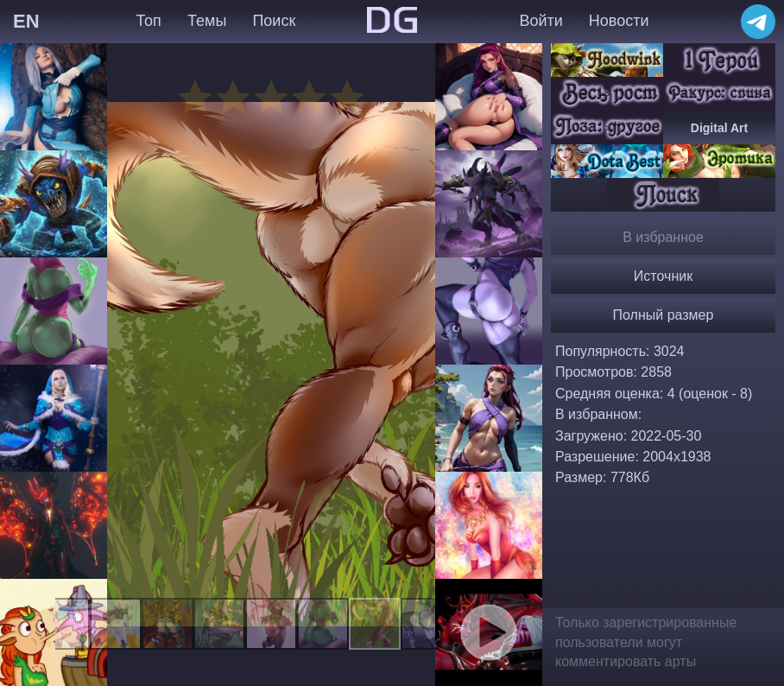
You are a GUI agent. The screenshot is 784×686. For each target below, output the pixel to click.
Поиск (274, 21)
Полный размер (664, 315)
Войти (541, 21)
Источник (663, 276)
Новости (619, 21)
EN (26, 21)
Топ (148, 21)
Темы (207, 21)
